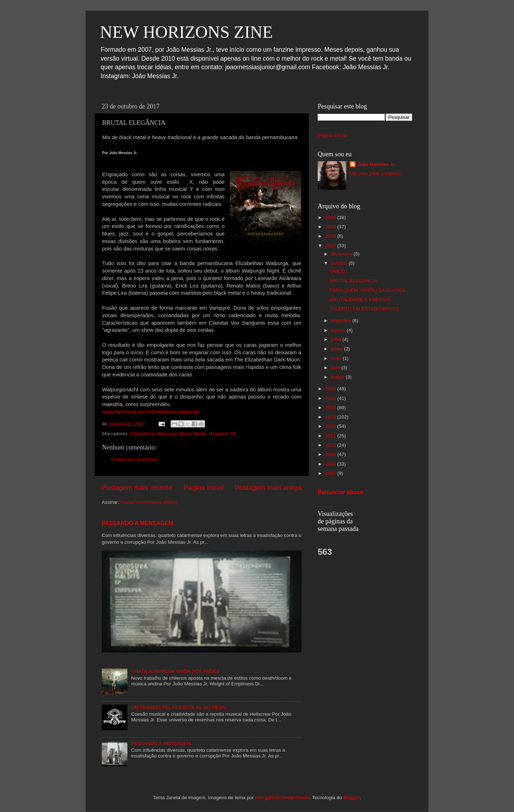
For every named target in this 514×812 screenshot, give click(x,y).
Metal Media (193, 434)
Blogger (352, 798)
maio (337, 358)
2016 (331, 389)
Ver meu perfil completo (375, 174)
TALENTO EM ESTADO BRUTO (364, 309)
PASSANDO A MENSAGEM (137, 523)
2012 (331, 426)
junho (337, 349)
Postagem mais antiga (268, 488)
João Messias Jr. (376, 164)
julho (337, 339)
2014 (331, 408)
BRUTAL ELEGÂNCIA (354, 281)
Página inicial (204, 488)
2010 (331, 445)
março (338, 377)
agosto (339, 330)
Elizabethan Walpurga (154, 434)
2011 (331, 436)
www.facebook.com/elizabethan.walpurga (151, 412)
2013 (331, 417)
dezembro (342, 254)
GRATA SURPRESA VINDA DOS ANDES (175, 671)
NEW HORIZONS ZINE (186, 32)
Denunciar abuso (341, 492)
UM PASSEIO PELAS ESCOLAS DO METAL (179, 707)
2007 (331, 473)
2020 (331, 217)
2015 (331, 398)
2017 (331, 246)
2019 (331, 227)
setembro (342, 321)
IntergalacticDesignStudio (282, 798)
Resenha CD (223, 434)
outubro (340, 263)
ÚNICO (338, 271)
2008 (331, 464)
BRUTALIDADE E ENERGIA (360, 300)
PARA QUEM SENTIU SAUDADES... (369, 290)
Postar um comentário (135, 459)
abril (336, 368)
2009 (331, 454)
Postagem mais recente (137, 488)
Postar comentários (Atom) (149, 502)
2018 (331, 236)
